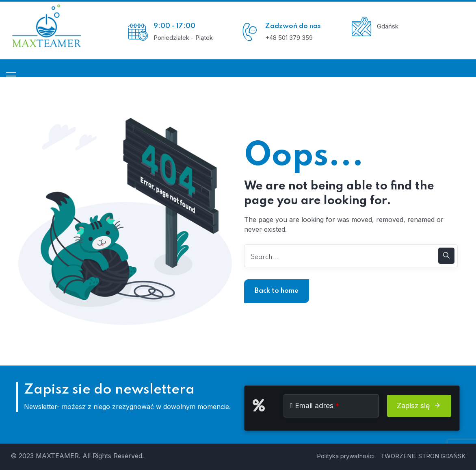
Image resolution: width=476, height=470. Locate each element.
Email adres (317, 406)
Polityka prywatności (346, 456)
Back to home (277, 291)
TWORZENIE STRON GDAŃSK (423, 456)
